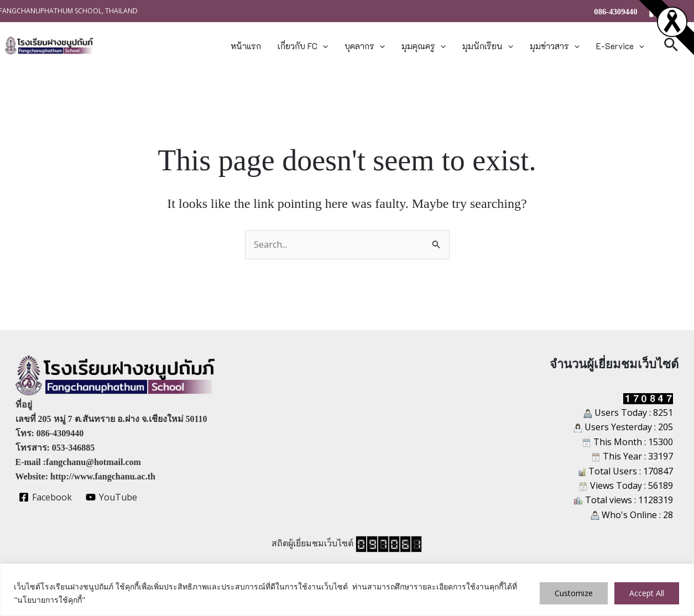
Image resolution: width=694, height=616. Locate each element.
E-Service (620, 46)
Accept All (647, 593)
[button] (323, 46)
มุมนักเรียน (488, 46)
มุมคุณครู (424, 46)
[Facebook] (654, 12)
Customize (574, 593)
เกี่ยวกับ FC (303, 46)
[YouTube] (111, 497)
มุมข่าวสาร (555, 46)
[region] (347, 590)
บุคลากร (365, 46)
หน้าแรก (246, 46)
